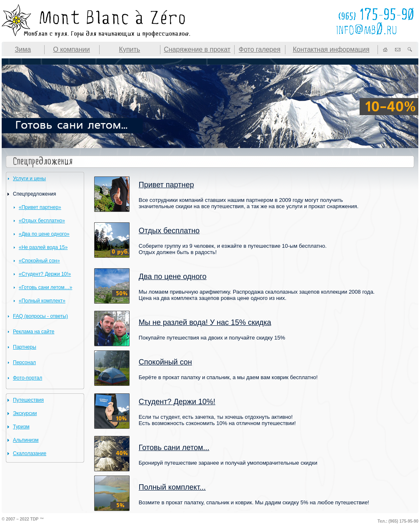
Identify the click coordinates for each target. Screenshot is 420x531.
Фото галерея (260, 49)
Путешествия (28, 400)
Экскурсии (25, 413)
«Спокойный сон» (39, 261)
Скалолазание (30, 453)
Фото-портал (27, 378)
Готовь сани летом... (174, 448)
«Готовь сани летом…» (45, 287)
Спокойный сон (165, 362)
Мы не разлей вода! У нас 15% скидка (205, 322)
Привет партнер (166, 185)
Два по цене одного (173, 277)
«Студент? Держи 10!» (45, 274)
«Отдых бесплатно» (42, 221)
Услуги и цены (29, 179)
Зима (23, 49)
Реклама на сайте (34, 332)
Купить (130, 49)
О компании (71, 49)
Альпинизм (26, 440)
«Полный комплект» (42, 301)
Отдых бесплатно (169, 231)
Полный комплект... (172, 487)
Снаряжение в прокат (197, 49)
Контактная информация (331, 49)
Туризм (21, 427)
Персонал (24, 362)
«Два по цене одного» (44, 234)
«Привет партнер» (40, 207)
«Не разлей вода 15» (43, 247)
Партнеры (25, 347)
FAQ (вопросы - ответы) (40, 316)
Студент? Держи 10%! (177, 402)
